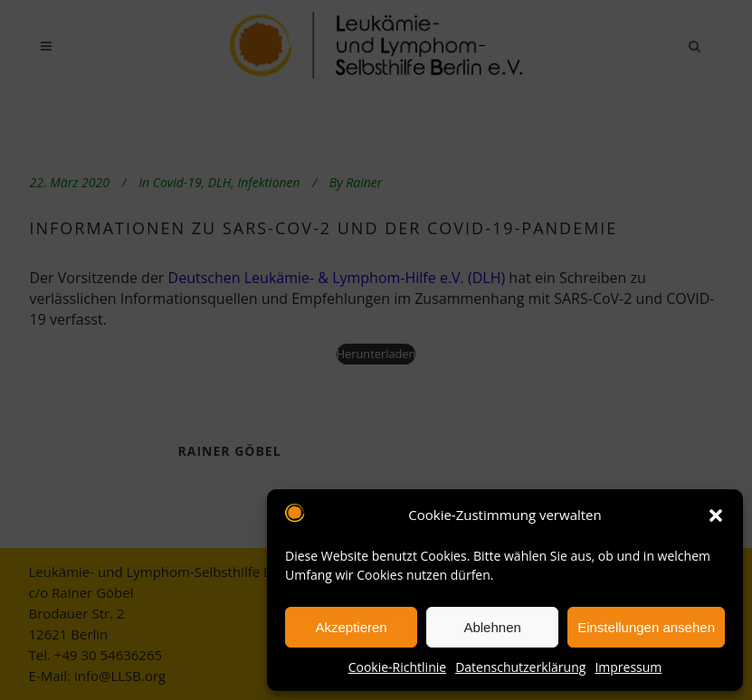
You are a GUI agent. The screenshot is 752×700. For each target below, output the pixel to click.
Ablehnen (492, 627)
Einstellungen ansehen (646, 627)
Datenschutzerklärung (520, 667)
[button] (716, 516)
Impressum (628, 667)
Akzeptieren (351, 627)
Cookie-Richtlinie (397, 667)
